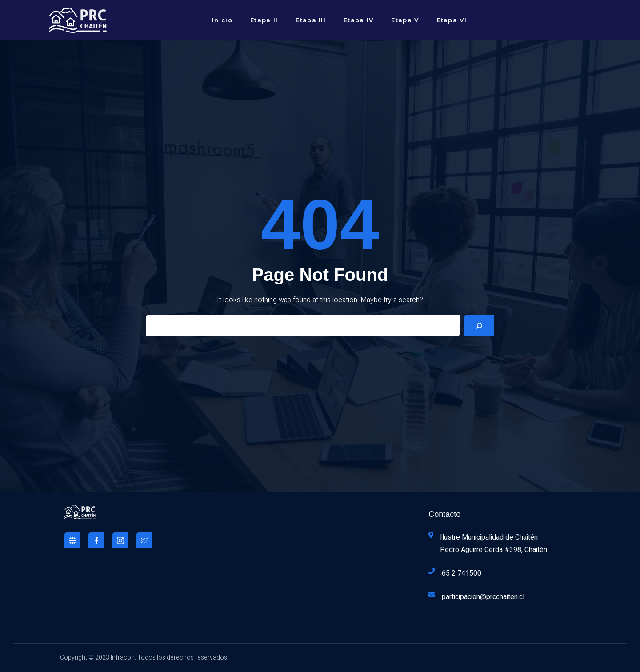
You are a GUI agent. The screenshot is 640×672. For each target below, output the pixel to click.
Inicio (222, 20)
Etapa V (405, 20)
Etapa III (311, 20)
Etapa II (264, 20)
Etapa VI (452, 20)
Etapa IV (358, 20)
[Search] (479, 326)
